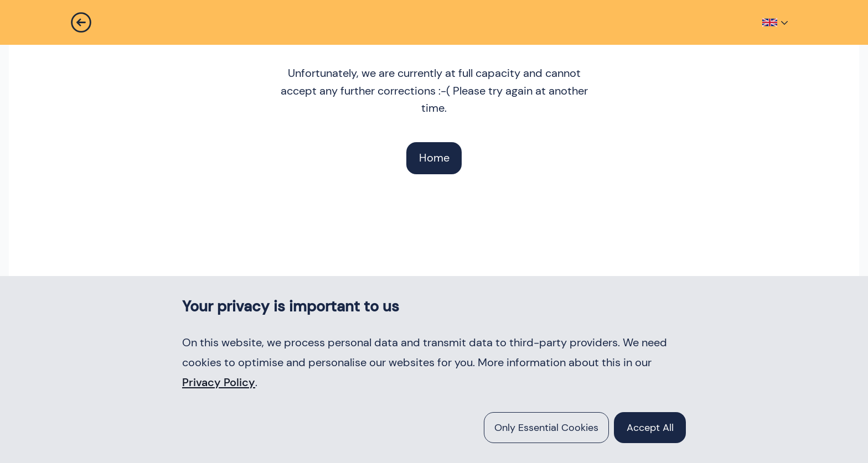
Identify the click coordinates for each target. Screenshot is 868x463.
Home (434, 158)
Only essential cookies (546, 428)
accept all (650, 428)
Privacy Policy (219, 382)
